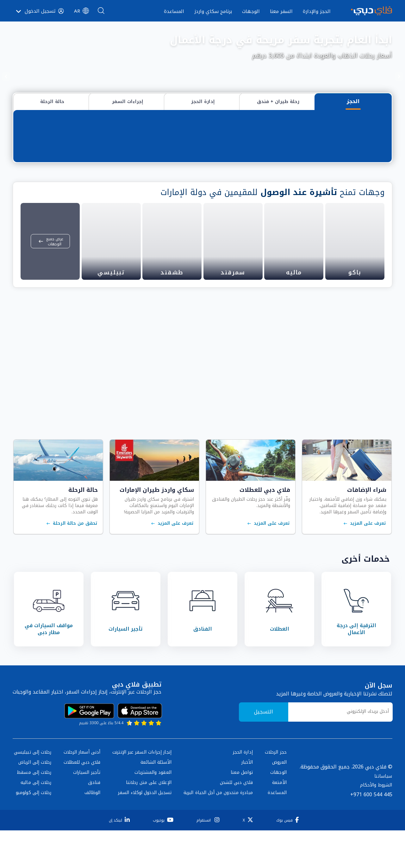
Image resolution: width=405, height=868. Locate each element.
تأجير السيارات (87, 785)
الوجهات (278, 785)
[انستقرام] (207, 832)
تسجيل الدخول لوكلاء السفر (145, 805)
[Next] (6, 76)
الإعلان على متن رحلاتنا (149, 795)
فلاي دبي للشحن (236, 795)
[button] (81, 11)
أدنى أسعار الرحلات (82, 764)
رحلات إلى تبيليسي (33, 764)
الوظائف (93, 805)
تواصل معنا (242, 785)
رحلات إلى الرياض (35, 775)
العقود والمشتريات (153, 785)
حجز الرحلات (276, 764)
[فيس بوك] (286, 832)
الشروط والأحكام (376, 797)
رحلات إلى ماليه (36, 795)
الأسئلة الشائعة (156, 775)
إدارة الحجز (243, 764)
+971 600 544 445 (371, 807)
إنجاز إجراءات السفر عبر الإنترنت (142, 764)
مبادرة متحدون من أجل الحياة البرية (218, 805)
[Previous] (399, 76)
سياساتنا (383, 789)
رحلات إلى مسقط (34, 785)
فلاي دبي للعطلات (82, 775)
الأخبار (247, 775)
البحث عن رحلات (53, 142)
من (375, 134)
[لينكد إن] (118, 832)
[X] (247, 832)
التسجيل (264, 724)
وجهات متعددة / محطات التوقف (257, 120)
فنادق (94, 795)
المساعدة (277, 805)
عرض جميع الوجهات (50, 254)
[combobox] (277, 141)
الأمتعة (279, 795)
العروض (279, 775)
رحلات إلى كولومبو (34, 805)
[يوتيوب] (162, 832)
